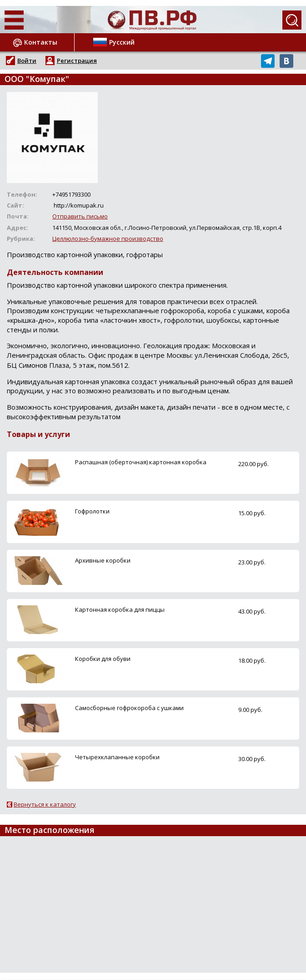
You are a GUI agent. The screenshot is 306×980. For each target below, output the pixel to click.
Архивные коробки (103, 560)
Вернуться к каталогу (45, 804)
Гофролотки (92, 511)
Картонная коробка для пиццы (120, 609)
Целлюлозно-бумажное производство (108, 239)
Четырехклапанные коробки (117, 757)
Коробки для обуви (103, 659)
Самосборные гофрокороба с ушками (129, 708)
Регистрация (77, 61)
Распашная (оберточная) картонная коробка (141, 462)
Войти (27, 61)
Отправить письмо (80, 216)
